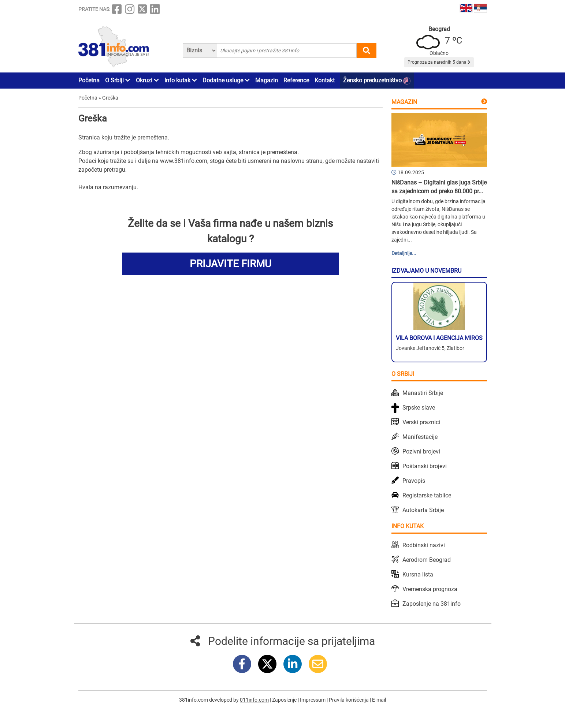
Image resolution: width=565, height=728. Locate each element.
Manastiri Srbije (423, 393)
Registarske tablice (427, 495)
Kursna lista (418, 574)
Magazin (267, 80)
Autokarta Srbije (423, 510)
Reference (296, 80)
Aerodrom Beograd (427, 560)
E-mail (379, 700)
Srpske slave (419, 408)
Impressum (313, 700)
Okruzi (147, 80)
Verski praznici (421, 422)
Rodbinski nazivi (424, 545)
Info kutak (181, 80)
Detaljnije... (404, 253)
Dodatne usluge (226, 80)
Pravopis (414, 481)
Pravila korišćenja (349, 700)
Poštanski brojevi (425, 466)
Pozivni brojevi (421, 451)
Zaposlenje (285, 700)
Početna (89, 80)
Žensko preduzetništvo (377, 81)
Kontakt (325, 80)
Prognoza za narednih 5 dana (439, 62)
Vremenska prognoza (430, 589)
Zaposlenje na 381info (432, 604)
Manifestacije (420, 437)
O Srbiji (118, 80)
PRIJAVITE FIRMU (231, 264)
